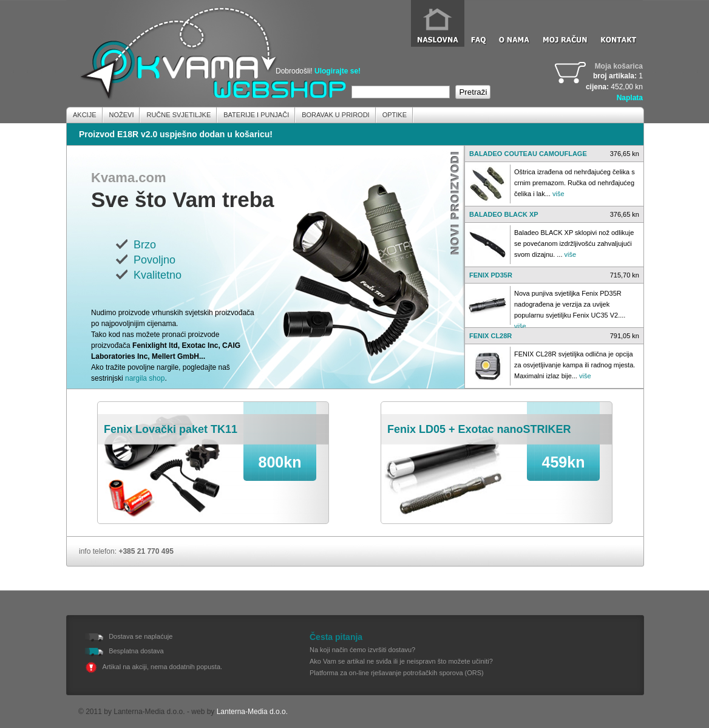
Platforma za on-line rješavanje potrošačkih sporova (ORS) (397, 673)
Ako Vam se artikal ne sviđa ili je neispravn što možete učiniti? (401, 661)
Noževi (122, 115)
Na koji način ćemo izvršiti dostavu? (362, 650)
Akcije (85, 115)
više (558, 194)
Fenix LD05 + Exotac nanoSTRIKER (479, 429)
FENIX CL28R (490, 336)
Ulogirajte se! (338, 71)
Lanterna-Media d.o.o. (252, 712)
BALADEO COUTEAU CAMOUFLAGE (528, 154)
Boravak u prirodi (335, 115)
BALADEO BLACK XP (504, 214)
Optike (395, 115)
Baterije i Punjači (256, 115)
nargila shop (145, 378)
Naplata (630, 98)
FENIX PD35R (491, 275)
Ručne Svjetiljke (178, 115)
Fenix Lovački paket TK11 (171, 429)
